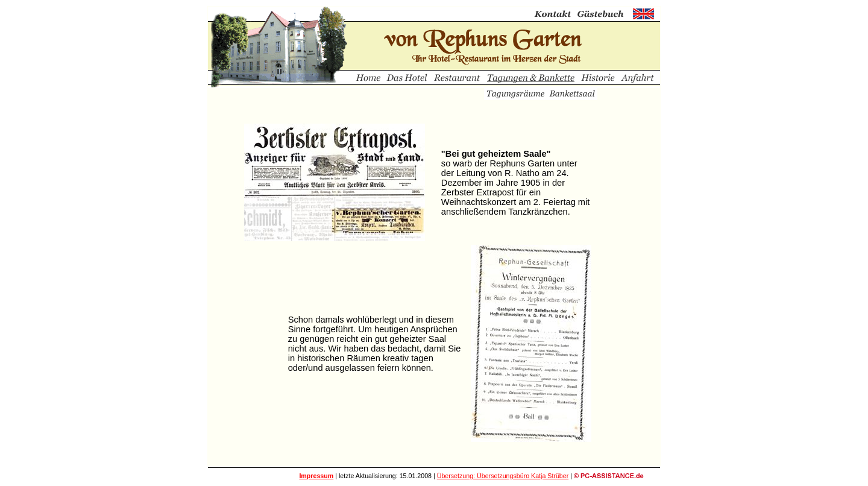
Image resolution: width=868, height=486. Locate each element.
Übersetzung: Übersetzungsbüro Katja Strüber (503, 476)
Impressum (316, 476)
